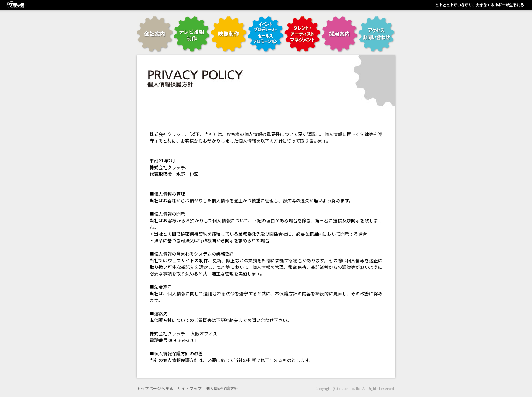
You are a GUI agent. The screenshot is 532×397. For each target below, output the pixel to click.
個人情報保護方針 (222, 388)
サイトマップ (190, 388)
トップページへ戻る (155, 388)
